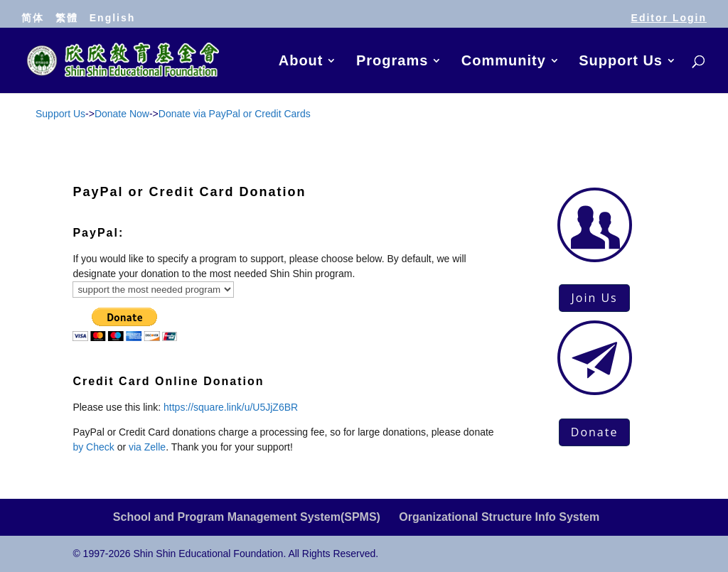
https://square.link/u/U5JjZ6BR (231, 407)
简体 (33, 18)
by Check (93, 447)
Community (504, 62)
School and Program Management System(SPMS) (247, 517)
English (113, 18)
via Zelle (147, 447)
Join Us (594, 298)
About (301, 62)
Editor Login (669, 18)
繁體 (67, 18)
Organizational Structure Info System (499, 517)
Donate (595, 432)
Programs (392, 62)
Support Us (621, 62)
